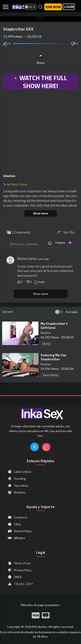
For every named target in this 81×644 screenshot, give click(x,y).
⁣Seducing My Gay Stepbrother (53, 357)
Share (41, 59)
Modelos (17, 492)
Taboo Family (19, 184)
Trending (17, 479)
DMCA (15, 577)
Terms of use (19, 563)
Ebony (46, 344)
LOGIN (69, 7)
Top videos (18, 485)
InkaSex (9, 176)
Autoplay (72, 312)
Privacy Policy (20, 570)
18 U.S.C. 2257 (20, 584)
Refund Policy (20, 531)
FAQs (14, 524)
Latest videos (19, 472)
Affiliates (16, 538)
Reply (39, 282)
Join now (53, 7)
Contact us (17, 517)
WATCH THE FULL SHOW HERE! (40, 82)
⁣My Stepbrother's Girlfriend (54, 326)
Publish (64, 243)
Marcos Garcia (27, 259)
